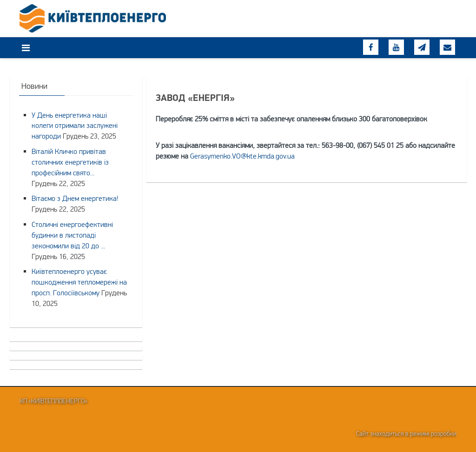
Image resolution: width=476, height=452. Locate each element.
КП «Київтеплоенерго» (53, 401)
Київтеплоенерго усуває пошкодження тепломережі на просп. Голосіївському (79, 282)
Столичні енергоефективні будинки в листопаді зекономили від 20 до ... (72, 235)
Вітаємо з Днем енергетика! (75, 198)
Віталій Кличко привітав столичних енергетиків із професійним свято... (70, 162)
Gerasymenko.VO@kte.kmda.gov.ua (242, 156)
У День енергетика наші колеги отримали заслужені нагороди (75, 126)
